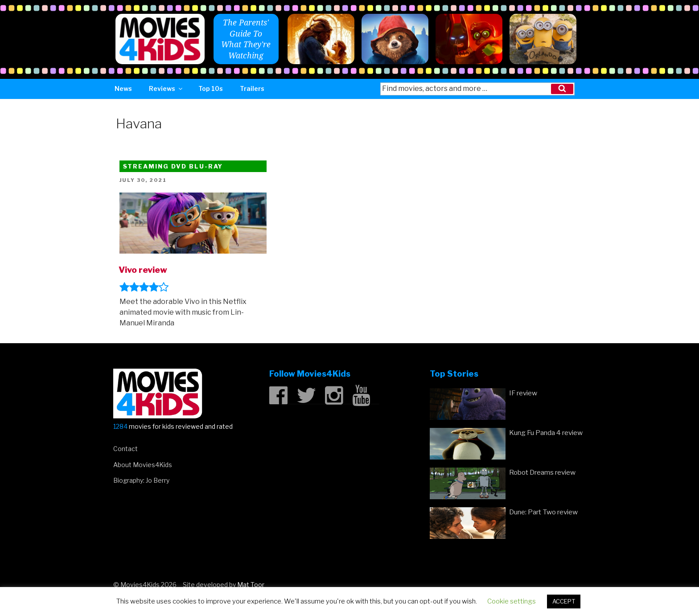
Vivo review (143, 270)
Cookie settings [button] (512, 601)
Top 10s (211, 88)
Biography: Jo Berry (141, 480)
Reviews (166, 88)
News (123, 88)
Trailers (252, 88)
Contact (125, 449)
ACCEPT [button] (564, 601)
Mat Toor (251, 585)
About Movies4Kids (143, 465)
